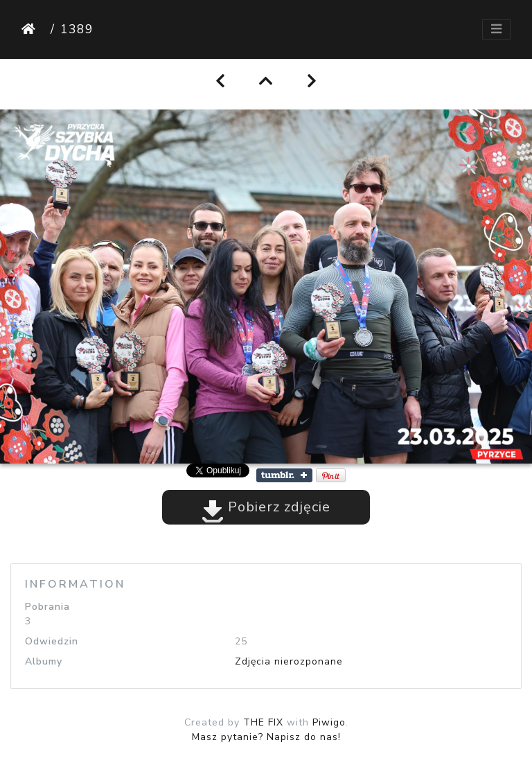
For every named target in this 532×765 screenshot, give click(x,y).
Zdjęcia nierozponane (289, 661)
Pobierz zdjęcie (266, 507)
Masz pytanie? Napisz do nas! (266, 737)
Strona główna (33, 29)
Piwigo (329, 722)
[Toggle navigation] (496, 29)
